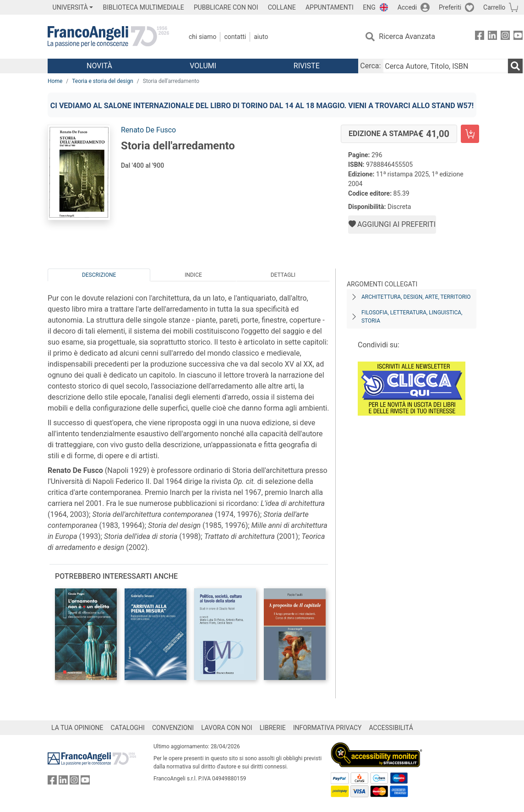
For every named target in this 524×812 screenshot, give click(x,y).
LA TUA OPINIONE (77, 728)
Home (55, 81)
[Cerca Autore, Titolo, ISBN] (445, 66)
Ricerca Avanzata (407, 36)
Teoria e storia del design (103, 81)
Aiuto (261, 37)
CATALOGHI (128, 728)
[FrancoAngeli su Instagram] (505, 37)
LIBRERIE (273, 728)
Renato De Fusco (148, 130)
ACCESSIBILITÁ (391, 728)
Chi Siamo (202, 37)
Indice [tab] (193, 275)
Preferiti (450, 7)
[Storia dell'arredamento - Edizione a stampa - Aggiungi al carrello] (470, 134)
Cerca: (370, 66)
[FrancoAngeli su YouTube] (518, 37)
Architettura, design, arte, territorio (416, 297)
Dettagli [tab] (283, 275)
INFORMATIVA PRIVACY (327, 728)
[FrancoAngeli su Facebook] (480, 37)
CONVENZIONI (173, 728)
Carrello (494, 7)
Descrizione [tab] (99, 275)
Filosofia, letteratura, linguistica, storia (412, 317)
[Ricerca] (515, 66)
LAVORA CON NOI (227, 728)
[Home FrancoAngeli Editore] (108, 37)
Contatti (235, 37)
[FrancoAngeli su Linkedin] (492, 37)
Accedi (407, 7)
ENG (369, 7)
